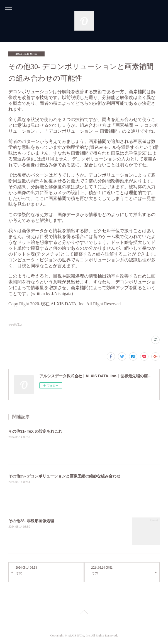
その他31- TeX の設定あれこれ (35, 431)
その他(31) (15, 325)
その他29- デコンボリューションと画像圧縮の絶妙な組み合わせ (64, 476)
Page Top (84, 613)
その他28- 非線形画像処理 (31, 521)
